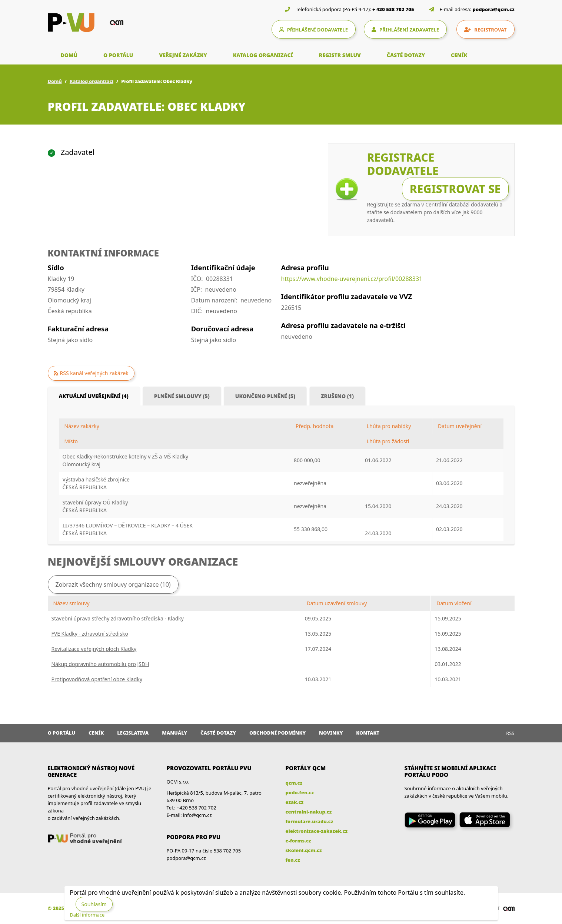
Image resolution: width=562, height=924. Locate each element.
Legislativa (133, 733)
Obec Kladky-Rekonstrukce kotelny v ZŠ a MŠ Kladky (126, 456)
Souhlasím (94, 904)
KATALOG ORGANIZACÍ (263, 55)
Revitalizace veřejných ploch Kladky (94, 649)
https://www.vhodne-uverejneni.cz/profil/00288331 (352, 279)
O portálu (62, 733)
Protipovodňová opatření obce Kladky (97, 679)
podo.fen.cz (300, 792)
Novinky (331, 733)
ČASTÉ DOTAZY (406, 55)
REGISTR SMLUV (340, 55)
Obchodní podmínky (277, 733)
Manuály (174, 733)
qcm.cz (294, 783)
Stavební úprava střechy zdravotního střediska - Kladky (118, 618)
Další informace (87, 915)
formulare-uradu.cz (310, 821)
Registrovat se (455, 189)
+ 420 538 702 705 (393, 9)
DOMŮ (69, 55)
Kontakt (368, 733)
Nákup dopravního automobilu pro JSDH (100, 664)
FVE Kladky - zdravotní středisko (90, 634)
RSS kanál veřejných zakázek (94, 373)
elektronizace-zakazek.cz (317, 831)
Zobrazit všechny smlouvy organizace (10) (113, 584)
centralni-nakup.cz (309, 812)
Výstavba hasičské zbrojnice (96, 479)
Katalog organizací (92, 81)
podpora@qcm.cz (494, 9)
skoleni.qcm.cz (304, 850)
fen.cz (293, 860)
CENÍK (459, 55)
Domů (55, 81)
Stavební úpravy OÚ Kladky (95, 502)
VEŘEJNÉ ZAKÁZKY (183, 55)
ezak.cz (295, 802)
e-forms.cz (298, 841)
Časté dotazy (218, 733)
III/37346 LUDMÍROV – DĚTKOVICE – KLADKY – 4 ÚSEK (128, 525)
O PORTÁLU (118, 55)
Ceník (96, 733)
